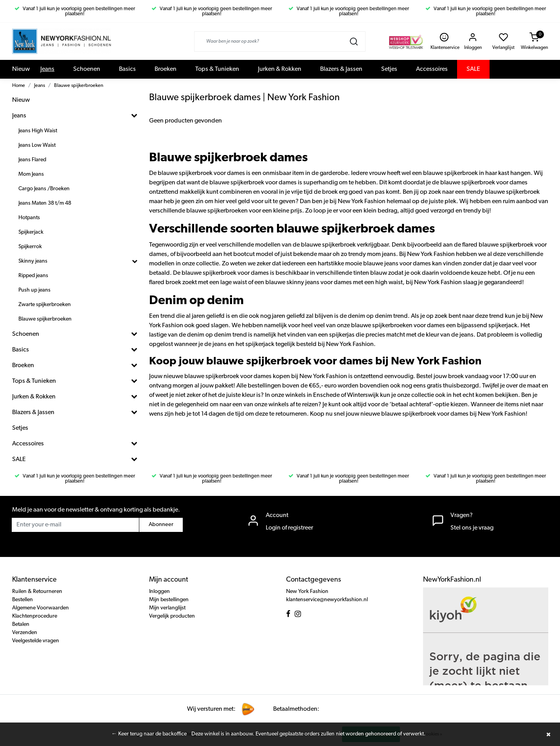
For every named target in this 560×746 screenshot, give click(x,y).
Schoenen (87, 69)
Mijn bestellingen (169, 600)
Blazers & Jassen (341, 69)
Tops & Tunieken (217, 69)
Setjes (389, 69)
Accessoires (432, 69)
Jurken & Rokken (280, 69)
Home (19, 86)
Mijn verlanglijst (167, 608)
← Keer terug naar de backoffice (149, 734)
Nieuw (21, 69)
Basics (127, 69)
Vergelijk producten (172, 616)
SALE (473, 69)
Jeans (47, 69)
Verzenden (25, 633)
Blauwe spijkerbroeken (79, 86)
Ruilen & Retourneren (37, 592)
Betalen (21, 624)
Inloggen (159, 592)
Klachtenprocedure (35, 616)
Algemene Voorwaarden (41, 608)
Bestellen (23, 600)
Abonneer (161, 525)
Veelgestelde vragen (36, 641)
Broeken (166, 69)
